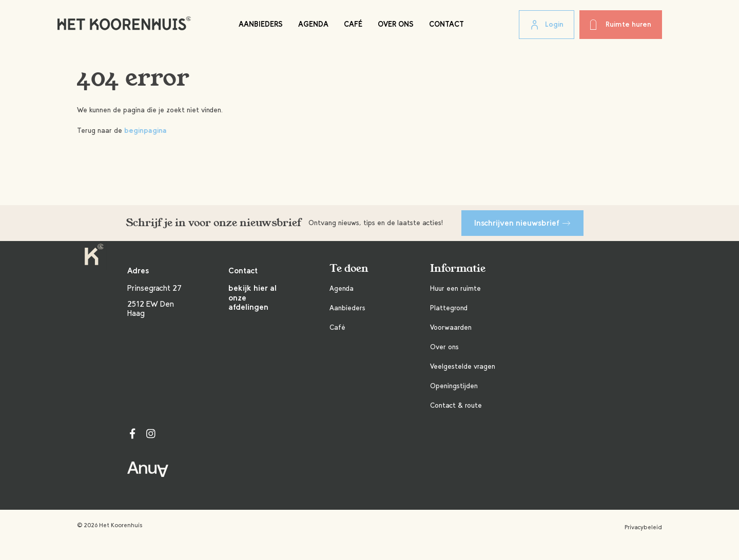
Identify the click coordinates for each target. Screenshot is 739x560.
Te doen (349, 268)
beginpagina (145, 131)
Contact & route (456, 405)
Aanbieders (261, 24)
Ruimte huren (621, 25)
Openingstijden (454, 386)
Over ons (396, 24)
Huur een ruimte (455, 288)
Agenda (313, 24)
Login (547, 25)
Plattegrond (449, 308)
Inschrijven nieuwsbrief (522, 223)
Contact (446, 24)
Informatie (458, 268)
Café (353, 24)
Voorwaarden (451, 327)
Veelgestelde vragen (463, 366)
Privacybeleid (643, 527)
